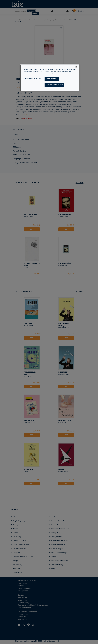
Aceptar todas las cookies (54, 85)
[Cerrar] (76, 67)
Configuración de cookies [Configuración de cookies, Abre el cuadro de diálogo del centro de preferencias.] (32, 79)
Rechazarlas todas (52, 79)
